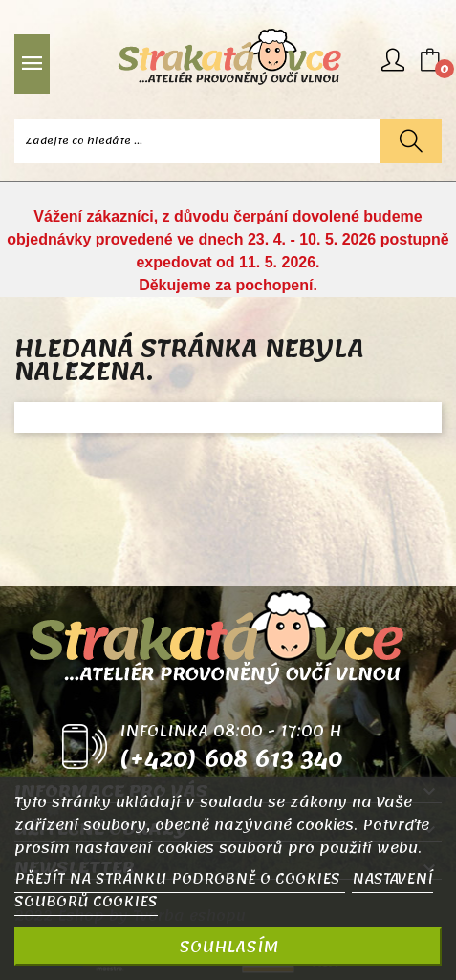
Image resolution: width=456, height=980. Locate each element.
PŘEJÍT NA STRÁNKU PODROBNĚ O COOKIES (180, 879)
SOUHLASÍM (228, 947)
